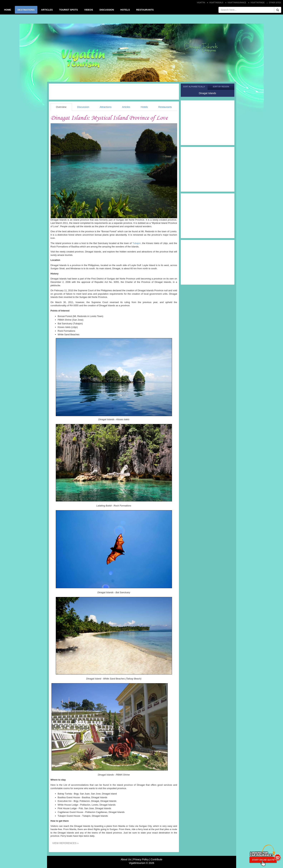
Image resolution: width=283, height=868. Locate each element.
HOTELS (125, 10)
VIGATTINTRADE (258, 3)
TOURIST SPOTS (69, 10)
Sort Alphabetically (194, 87)
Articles (126, 107)
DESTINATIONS (26, 10)
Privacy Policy (141, 859)
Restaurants (165, 107)
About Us (126, 859)
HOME (8, 10)
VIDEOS (89, 10)
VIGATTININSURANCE (237, 3)
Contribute (157, 859)
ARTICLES (47, 10)
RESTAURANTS (145, 10)
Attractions (106, 107)
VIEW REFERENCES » (66, 843)
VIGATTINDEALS (216, 3)
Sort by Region (221, 87)
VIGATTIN (201, 3)
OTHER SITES (275, 3)
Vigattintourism (137, 863)
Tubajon (137, 243)
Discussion (83, 107)
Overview (61, 107)
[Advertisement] (114, 92)
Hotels (144, 107)
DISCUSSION (107, 10)
